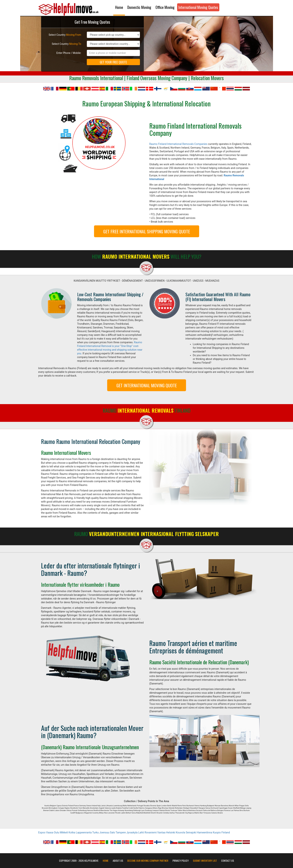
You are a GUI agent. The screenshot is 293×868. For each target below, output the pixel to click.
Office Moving (165, 7)
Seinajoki (191, 832)
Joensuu (104, 832)
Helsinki (171, 832)
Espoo (42, 832)
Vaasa (50, 832)
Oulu (56, 832)
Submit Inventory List (205, 861)
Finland (226, 832)
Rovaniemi (151, 832)
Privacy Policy (181, 861)
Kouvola (180, 832)
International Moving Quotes (198, 7)
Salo (112, 832)
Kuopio (217, 832)
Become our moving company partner (148, 861)
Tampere (121, 832)
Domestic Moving (139, 7)
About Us (118, 861)
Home (119, 7)
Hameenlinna (205, 832)
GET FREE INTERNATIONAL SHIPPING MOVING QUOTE (147, 231)
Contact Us (228, 861)
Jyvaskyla (132, 832)
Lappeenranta (84, 832)
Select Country (65, 35)
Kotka (72, 832)
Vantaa (161, 832)
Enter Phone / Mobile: (69, 53)
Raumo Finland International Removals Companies (178, 144)
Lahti (141, 832)
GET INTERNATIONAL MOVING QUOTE (147, 385)
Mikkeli (64, 832)
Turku (96, 832)
